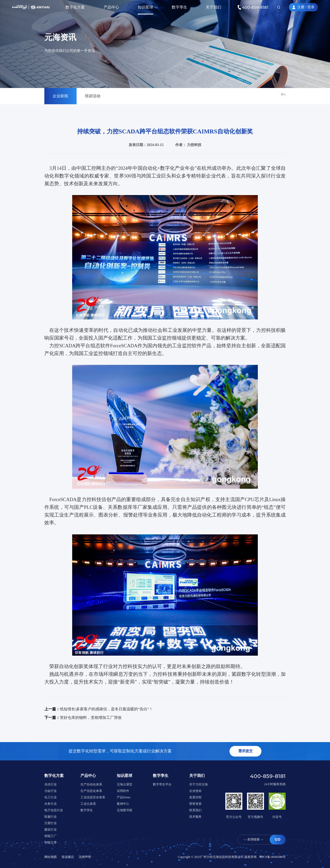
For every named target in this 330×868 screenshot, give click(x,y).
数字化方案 (75, 7)
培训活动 (93, 96)
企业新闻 (60, 96)
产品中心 (111, 7)
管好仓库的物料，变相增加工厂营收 (91, 718)
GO (278, 839)
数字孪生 (179, 7)
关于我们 (213, 7)
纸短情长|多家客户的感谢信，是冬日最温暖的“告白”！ (106, 709)
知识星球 (145, 7)
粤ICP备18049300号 (272, 857)
